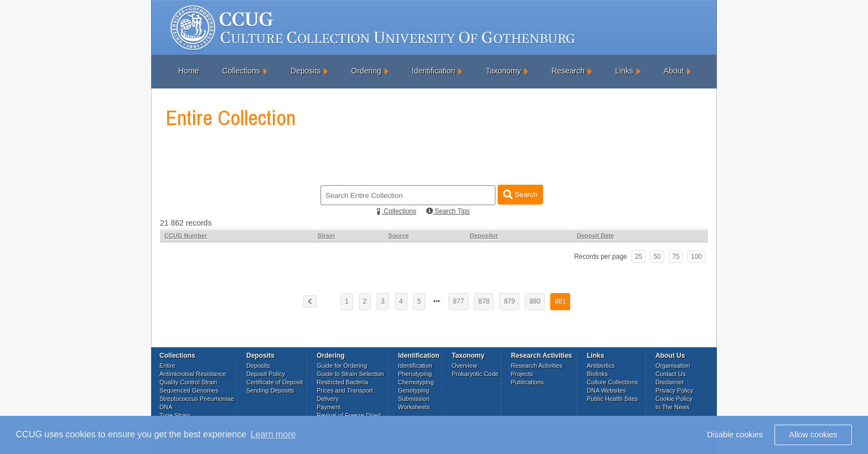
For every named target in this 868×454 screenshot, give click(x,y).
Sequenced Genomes (189, 390)
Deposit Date (595, 236)
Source (398, 236)
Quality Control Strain (188, 382)
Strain (326, 236)
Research (568, 71)
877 (458, 301)
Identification (434, 71)
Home (188, 71)
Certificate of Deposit (275, 382)
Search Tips (448, 211)
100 (696, 257)
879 (509, 301)
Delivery (328, 399)
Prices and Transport (345, 390)
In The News (673, 407)
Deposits (306, 71)
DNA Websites (606, 390)
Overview (464, 366)
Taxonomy (503, 71)
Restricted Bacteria (342, 382)
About (674, 71)
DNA (166, 407)
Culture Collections (612, 382)
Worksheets (414, 407)
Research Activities (537, 366)
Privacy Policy (674, 390)
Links (624, 71)
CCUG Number (186, 236)
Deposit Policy (266, 374)
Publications (527, 382)
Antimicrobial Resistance (193, 374)
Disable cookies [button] (735, 435)
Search (520, 194)
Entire (167, 366)
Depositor (484, 236)
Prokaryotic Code (475, 374)
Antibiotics (601, 366)
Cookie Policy (674, 399)
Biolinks (597, 374)
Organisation (673, 366)
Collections (241, 71)
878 (484, 301)
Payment (329, 407)
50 (657, 257)
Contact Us (670, 374)
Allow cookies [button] (813, 435)
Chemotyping (416, 382)
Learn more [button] (273, 434)
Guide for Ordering (342, 366)
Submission (414, 399)
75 (676, 257)
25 (639, 257)
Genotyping (414, 390)
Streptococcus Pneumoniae (197, 399)
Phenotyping (415, 374)
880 (535, 301)
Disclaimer (670, 382)
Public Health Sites (612, 399)
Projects (522, 374)
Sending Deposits (270, 390)
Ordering (366, 71)
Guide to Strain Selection (350, 374)
